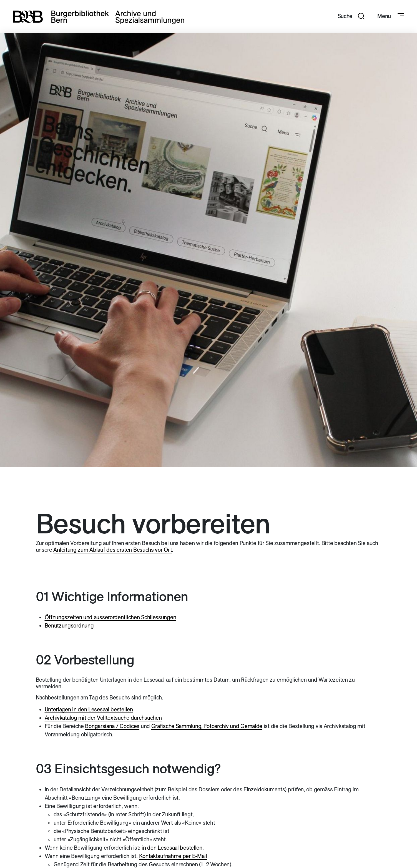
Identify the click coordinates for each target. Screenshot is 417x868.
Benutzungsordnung (69, 626)
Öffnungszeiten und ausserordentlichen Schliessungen (110, 617)
